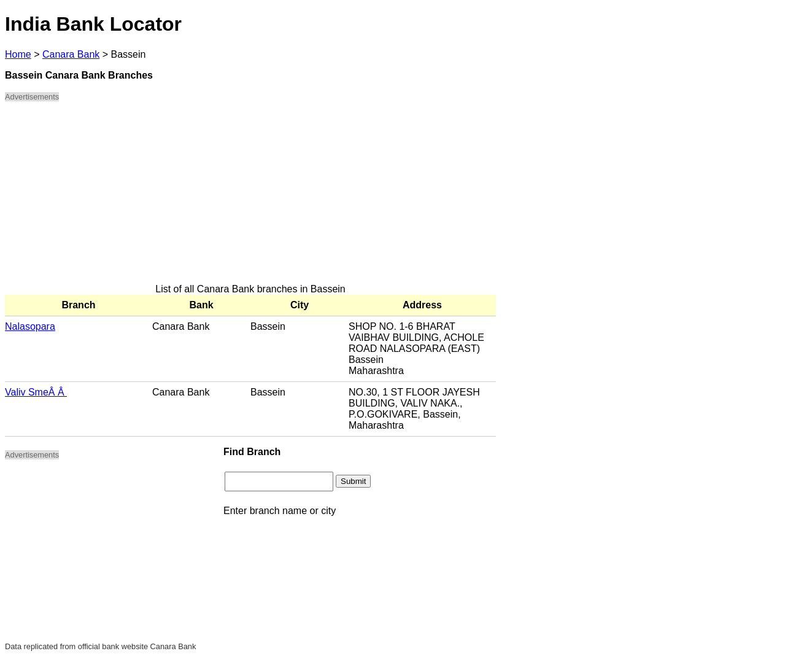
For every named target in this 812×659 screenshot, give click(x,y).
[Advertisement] (250, 198)
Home (18, 54)
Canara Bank (71, 54)
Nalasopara (30, 326)
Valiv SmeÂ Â (36, 392)
